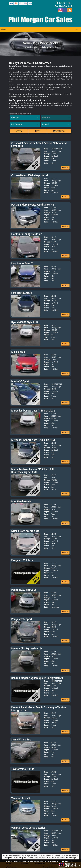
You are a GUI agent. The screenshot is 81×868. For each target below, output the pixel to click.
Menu (3, 29)
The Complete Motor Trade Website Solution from (40, 867)
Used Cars (24, 864)
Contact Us (68, 864)
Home (9, 864)
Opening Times (40, 864)
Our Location (54, 864)
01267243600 (65, 6)
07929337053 (65, 3)
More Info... (65, 167)
